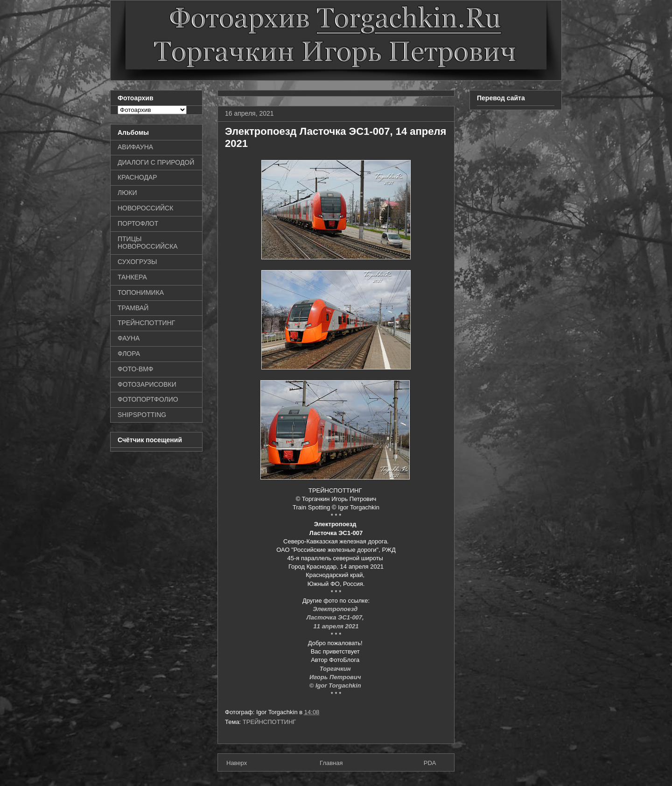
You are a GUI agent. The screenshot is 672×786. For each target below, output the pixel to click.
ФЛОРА (129, 354)
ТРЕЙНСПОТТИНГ (269, 722)
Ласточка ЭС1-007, (336, 617)
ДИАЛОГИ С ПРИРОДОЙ (156, 162)
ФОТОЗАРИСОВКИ (147, 384)
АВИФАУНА (135, 147)
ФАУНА (129, 338)
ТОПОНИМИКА (141, 292)
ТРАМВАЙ (133, 308)
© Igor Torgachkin (335, 685)
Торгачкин (336, 669)
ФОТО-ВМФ (136, 369)
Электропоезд (336, 609)
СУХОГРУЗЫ (137, 262)
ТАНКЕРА (132, 277)
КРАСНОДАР (137, 177)
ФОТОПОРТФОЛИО (148, 399)
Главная (331, 763)
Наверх (237, 763)
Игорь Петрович (336, 677)
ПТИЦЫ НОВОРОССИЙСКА (148, 243)
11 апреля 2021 (336, 626)
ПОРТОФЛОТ (138, 223)
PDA (430, 763)
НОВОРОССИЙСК (145, 208)
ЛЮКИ (127, 193)
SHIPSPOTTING (142, 415)
